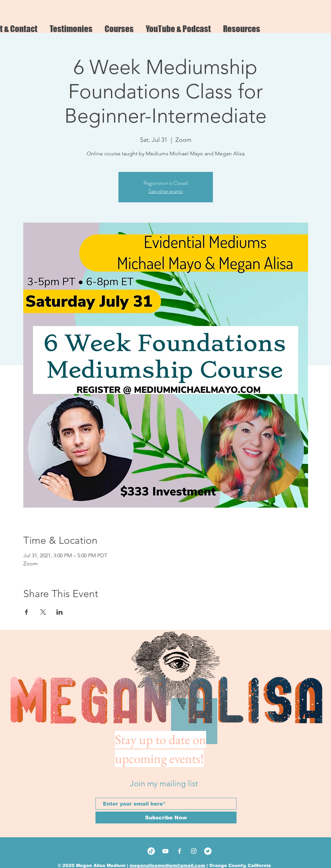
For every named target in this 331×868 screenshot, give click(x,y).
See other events (166, 191)
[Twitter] (208, 851)
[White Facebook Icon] (180, 851)
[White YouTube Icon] (165, 851)
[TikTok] (151, 851)
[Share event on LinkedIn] (60, 612)
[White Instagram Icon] (194, 851)
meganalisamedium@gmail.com (167, 865)
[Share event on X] (43, 612)
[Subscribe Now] (166, 818)
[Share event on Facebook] (26, 612)
